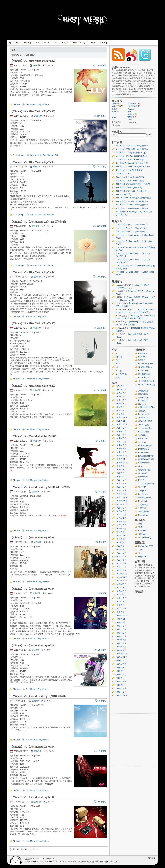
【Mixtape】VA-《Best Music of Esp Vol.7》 (33, 645)
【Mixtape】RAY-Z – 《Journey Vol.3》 (132, 225)
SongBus (142, 491)
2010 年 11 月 (121, 577)
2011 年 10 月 (121, 539)
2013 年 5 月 (121, 480)
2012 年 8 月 (121, 511)
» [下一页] (37, 849)
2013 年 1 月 (121, 494)
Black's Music (144, 414)
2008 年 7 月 (121, 671)
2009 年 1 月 (121, 650)
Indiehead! (143, 501)
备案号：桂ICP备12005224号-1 (106, 862)
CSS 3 (65, 862)
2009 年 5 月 (121, 636)
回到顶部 (152, 858)
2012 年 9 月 (121, 508)
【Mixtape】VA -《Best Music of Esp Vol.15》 (34, 162)
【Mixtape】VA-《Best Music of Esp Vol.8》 (33, 589)
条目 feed (142, 530)
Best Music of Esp (34, 104)
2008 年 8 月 (121, 668)
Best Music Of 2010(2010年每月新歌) (132, 201)
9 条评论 (102, 593)
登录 (140, 527)
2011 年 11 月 (121, 536)
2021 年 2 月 (121, 386)
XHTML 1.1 (54, 862)
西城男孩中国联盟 (146, 459)
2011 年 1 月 (121, 570)
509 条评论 (101, 226)
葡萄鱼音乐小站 (145, 498)
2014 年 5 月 (121, 442)
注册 (140, 524)
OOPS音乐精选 (145, 446)
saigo (114, 117)
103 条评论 (101, 277)
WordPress (16, 860)
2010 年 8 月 (121, 588)
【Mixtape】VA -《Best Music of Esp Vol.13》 (34, 323)
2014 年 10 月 (121, 424)
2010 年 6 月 (121, 595)
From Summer (144, 371)
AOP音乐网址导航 (146, 484)
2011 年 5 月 (121, 556)
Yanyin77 (142, 487)
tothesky (115, 104)
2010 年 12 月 (121, 574)
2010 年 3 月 (121, 605)
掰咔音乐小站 (144, 512)
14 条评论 (102, 650)
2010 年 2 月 (121, 608)
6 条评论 (102, 441)
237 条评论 (101, 116)
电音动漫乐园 (144, 470)
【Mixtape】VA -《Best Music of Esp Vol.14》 (34, 272)
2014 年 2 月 (121, 449)
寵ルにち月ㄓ (133, 104)
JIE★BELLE (144, 418)
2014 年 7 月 (121, 435)
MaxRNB (142, 357)
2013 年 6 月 (121, 477)
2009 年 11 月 (121, 619)
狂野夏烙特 (143, 394)
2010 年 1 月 (121, 612)
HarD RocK (143, 477)
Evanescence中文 (146, 456)
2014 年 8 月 (121, 431)
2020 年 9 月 (121, 390)
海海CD (142, 360)
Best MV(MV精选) (123, 194)
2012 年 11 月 (121, 501)
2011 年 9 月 (121, 543)
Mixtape (65, 43)
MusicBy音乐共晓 (146, 364)
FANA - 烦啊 (143, 432)
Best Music (143, 515)
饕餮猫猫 (131, 117)
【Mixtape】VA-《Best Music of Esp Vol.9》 (33, 538)
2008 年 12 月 (121, 654)
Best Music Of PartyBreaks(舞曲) (130, 177)
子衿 (114, 120)
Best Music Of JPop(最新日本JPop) (131, 153)
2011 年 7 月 (121, 550)
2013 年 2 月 (121, 490)
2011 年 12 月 (121, 532)
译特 (114, 114)
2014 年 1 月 (121, 452)
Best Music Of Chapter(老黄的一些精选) (133, 184)
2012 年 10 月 (121, 504)
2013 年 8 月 (121, 470)
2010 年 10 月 (121, 581)
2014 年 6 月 (121, 438)
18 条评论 (102, 751)
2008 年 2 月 (121, 688)
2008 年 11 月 (121, 657)
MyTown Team (144, 353)
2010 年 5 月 (121, 598)
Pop (38, 43)
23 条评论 (102, 802)
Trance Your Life (145, 428)
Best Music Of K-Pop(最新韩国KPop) (131, 156)
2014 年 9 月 (121, 428)
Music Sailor (143, 378)
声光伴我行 (143, 473)
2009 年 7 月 (121, 629)
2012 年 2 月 (121, 525)
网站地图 (142, 556)
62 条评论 (102, 390)
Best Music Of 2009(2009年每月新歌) (132, 205)
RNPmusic (143, 439)
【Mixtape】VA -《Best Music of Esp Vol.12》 (34, 386)
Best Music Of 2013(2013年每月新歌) (132, 146)
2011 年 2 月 (121, 567)
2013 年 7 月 (121, 473)
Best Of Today (79, 43)
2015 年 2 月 (121, 411)
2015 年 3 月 (121, 407)
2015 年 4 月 (121, 404)
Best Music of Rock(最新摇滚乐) (129, 170)
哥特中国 (142, 508)
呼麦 (140, 466)
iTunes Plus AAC (146, 546)
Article (93, 43)
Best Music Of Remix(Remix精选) (130, 160)
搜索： (115, 135)
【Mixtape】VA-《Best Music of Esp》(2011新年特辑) (38, 696)
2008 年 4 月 (121, 681)
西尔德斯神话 (144, 374)
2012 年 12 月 (121, 497)
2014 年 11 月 (121, 421)
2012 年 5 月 (121, 515)
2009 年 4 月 (121, 640)
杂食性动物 (143, 391)
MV (55, 43)
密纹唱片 (37, 65)
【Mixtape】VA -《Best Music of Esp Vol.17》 (34, 61)
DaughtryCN (144, 449)
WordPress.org (145, 537)
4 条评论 (102, 542)
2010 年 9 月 (121, 584)
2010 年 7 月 (121, 591)
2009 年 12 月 (121, 616)
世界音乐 (142, 435)
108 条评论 (101, 65)
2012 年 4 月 (121, 518)
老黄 (130, 112)
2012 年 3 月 (121, 522)
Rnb (18, 43)
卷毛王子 (116, 106)
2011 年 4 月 (121, 560)
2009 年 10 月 (121, 623)
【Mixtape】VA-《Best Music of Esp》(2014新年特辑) (38, 222)
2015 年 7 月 (121, 393)
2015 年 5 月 (121, 400)
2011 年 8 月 (121, 546)
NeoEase (35, 862)
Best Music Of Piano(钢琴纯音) (129, 187)
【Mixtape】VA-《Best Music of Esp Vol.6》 (33, 747)
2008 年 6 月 (121, 675)
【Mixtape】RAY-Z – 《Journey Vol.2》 (132, 228)
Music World (144, 452)
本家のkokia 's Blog (147, 407)
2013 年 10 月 (121, 463)
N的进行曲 (133, 106)
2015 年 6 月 (121, 397)
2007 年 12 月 (121, 695)
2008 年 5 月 (121, 678)
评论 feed (142, 534)
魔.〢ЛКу (142, 404)
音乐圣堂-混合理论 (146, 381)
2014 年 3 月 (121, 445)
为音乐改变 (143, 505)
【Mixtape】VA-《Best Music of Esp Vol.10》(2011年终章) (40, 487)
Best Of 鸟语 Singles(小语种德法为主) (132, 163)
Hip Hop (28, 43)
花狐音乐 (142, 411)
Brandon (115, 112)
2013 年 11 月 (121, 459)
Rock (47, 43)
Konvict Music (144, 463)
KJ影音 (141, 480)
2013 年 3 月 (121, 487)
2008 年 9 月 (121, 664)
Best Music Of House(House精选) (130, 181)
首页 (11, 43)
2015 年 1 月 (121, 414)
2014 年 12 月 (121, 417)
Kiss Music (143, 494)
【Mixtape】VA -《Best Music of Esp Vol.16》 (34, 111)
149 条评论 (101, 328)
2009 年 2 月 (121, 647)
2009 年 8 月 (121, 626)
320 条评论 (101, 167)
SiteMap (104, 43)
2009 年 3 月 (121, 643)
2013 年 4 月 (121, 483)
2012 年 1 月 (121, 529)
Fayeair (131, 109)
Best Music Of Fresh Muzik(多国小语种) (133, 166)
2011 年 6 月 (121, 553)
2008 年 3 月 (121, 685)
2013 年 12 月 (121, 456)
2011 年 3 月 (121, 563)
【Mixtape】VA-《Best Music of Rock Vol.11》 (34, 436)
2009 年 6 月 (121, 633)
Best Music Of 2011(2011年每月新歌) (132, 149)
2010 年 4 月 (121, 602)
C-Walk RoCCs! (145, 421)
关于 (140, 553)
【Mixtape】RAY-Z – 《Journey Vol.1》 (132, 232)
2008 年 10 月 (121, 661)
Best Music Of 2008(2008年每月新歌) (132, 208)
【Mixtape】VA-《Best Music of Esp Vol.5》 (33, 797)
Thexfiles (142, 442)
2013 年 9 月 (121, 466)
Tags (140, 550)
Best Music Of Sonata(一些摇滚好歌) (131, 191)
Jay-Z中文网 (144, 425)
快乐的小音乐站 (145, 367)
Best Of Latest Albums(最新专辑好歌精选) (133, 198)
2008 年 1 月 (121, 692)
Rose (130, 120)
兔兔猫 (115, 109)
